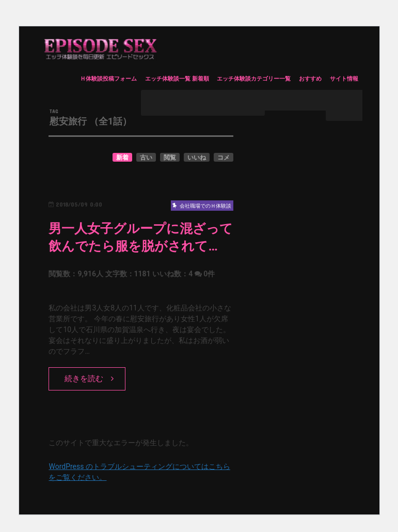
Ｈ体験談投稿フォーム (108, 79)
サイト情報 (344, 79)
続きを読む (84, 379)
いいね (197, 158)
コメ (224, 158)
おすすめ (310, 79)
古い (146, 158)
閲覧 (170, 158)
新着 (122, 158)
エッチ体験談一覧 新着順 (177, 79)
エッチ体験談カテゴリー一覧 (254, 79)
